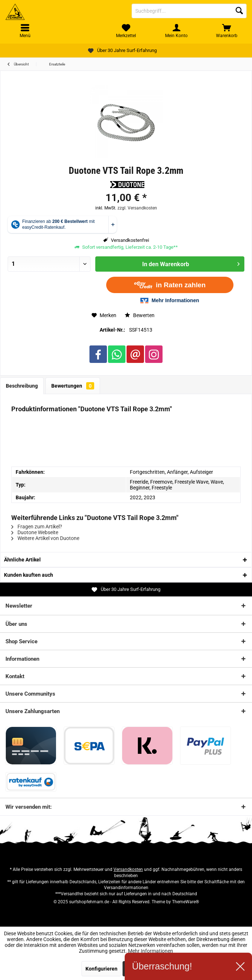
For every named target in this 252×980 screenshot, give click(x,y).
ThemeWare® (185, 902)
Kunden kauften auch (29, 575)
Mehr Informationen (151, 951)
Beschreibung (22, 386)
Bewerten (140, 315)
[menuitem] (227, 31)
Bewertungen (73, 386)
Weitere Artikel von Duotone (45, 538)
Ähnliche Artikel (22, 560)
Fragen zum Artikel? (37, 527)
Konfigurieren (101, 969)
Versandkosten (128, 869)
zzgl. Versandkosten (137, 208)
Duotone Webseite (35, 532)
